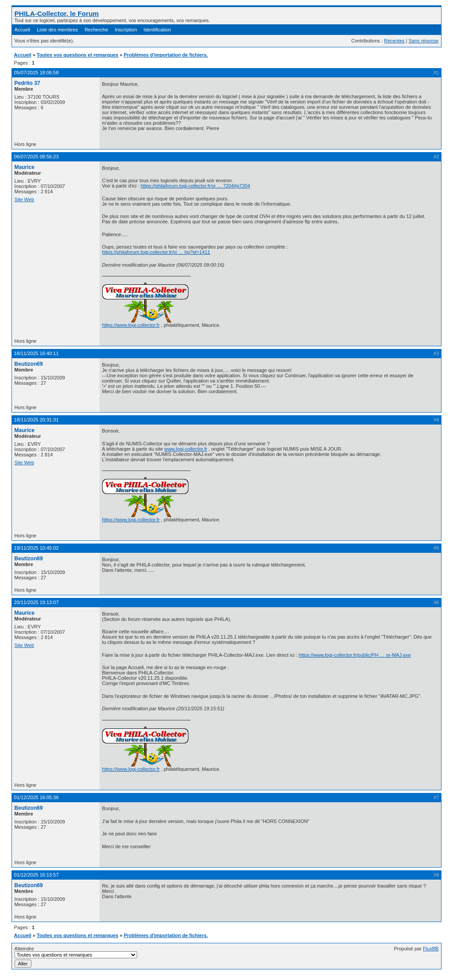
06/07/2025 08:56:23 (36, 157)
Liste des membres (57, 30)
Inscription (126, 30)
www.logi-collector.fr (186, 449)
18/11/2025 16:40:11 (36, 353)
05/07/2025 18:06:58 (36, 73)
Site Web (24, 199)
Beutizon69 (29, 364)
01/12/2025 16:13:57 (36, 875)
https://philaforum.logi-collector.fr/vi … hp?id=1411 (156, 252)
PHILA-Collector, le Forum (57, 13)
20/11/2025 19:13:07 (36, 602)
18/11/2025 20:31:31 (36, 420)
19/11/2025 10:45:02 (36, 548)
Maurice (25, 167)
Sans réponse (424, 41)
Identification (157, 30)
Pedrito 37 (27, 83)
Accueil (22, 30)
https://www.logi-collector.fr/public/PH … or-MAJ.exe (355, 655)
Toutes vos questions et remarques (77, 55)
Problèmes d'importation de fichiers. (166, 55)
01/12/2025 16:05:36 (36, 797)
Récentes (394, 41)
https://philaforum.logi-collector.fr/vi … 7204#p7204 (196, 186)
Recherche (96, 30)
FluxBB (431, 949)
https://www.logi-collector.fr (131, 325)
